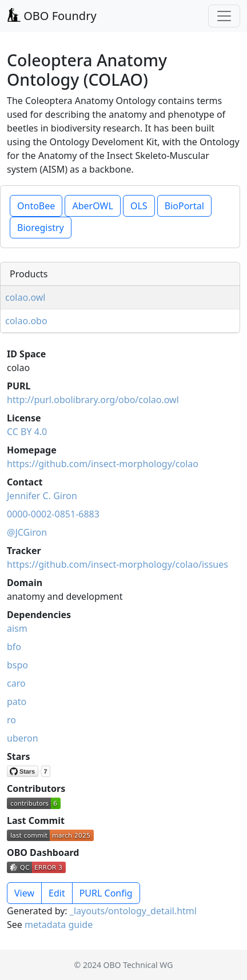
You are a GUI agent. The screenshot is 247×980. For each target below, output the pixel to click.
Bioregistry (41, 228)
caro (16, 683)
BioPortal (184, 206)
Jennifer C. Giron (42, 496)
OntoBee (36, 206)
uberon (23, 738)
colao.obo (26, 321)
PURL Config (106, 893)
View (24, 893)
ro (11, 720)
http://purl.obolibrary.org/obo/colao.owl (93, 400)
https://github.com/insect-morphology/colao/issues (117, 564)
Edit (57, 893)
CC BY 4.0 (27, 432)
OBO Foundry (52, 16)
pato (17, 702)
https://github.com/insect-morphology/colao (103, 464)
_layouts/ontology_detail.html (133, 911)
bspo (17, 665)
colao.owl (25, 297)
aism (17, 628)
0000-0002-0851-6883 (53, 514)
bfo (14, 647)
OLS (139, 206)
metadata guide (59, 925)
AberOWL (92, 206)
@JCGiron (27, 532)
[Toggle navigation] (224, 16)
